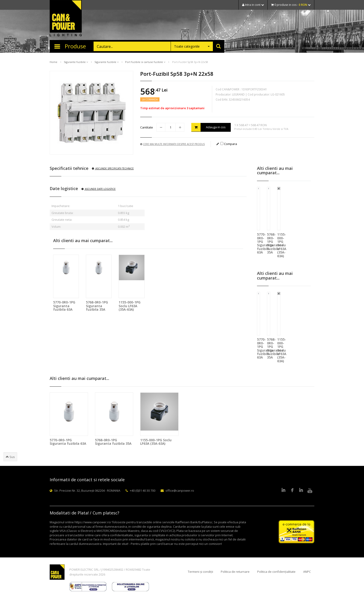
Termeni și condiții (200, 572)
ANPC (307, 572)
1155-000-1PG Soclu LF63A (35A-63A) (130, 306)
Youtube (310, 491)
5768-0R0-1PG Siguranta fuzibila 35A (97, 306)
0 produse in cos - (291, 5)
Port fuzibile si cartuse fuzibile (145, 62)
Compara (229, 144)
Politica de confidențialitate (276, 572)
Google (301, 491)
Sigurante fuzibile (76, 62)
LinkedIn (283, 491)
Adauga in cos (208, 127)
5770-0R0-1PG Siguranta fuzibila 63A (64, 306)
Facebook (292, 491)
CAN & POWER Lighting (66, 19)
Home (54, 62)
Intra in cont (253, 5)
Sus (10, 457)
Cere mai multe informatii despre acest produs (172, 144)
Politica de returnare (235, 572)
